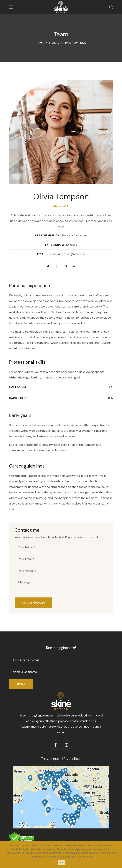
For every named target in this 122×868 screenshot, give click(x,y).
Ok (62, 863)
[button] (111, 7)
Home (40, 43)
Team (53, 43)
